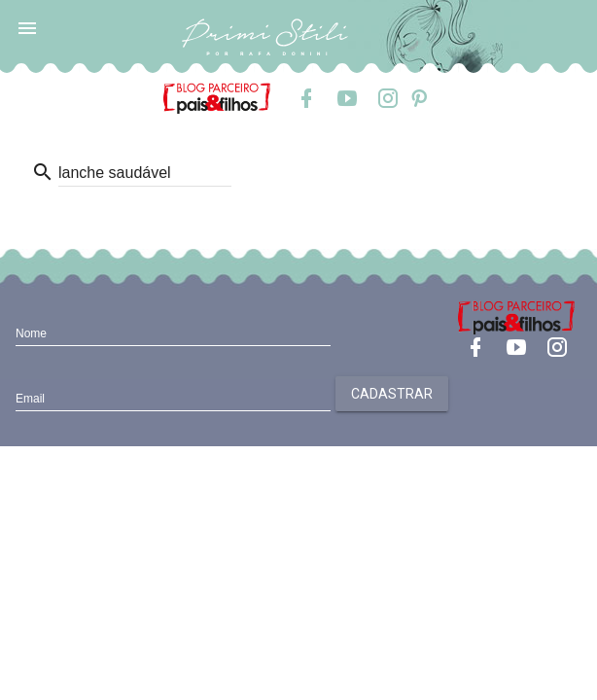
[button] (27, 27)
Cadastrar (392, 394)
